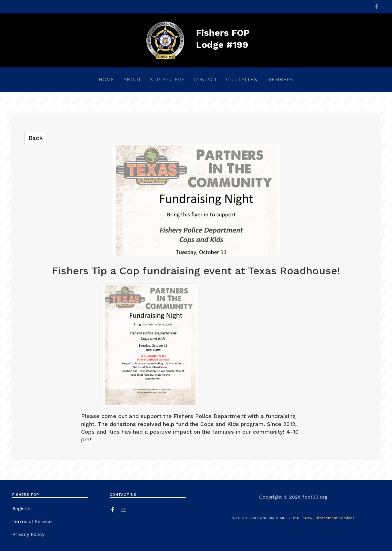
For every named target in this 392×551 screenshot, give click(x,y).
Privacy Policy (28, 535)
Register (22, 509)
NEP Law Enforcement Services (326, 518)
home (106, 80)
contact (205, 80)
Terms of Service (32, 522)
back (36, 138)
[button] (132, 80)
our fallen (242, 80)
